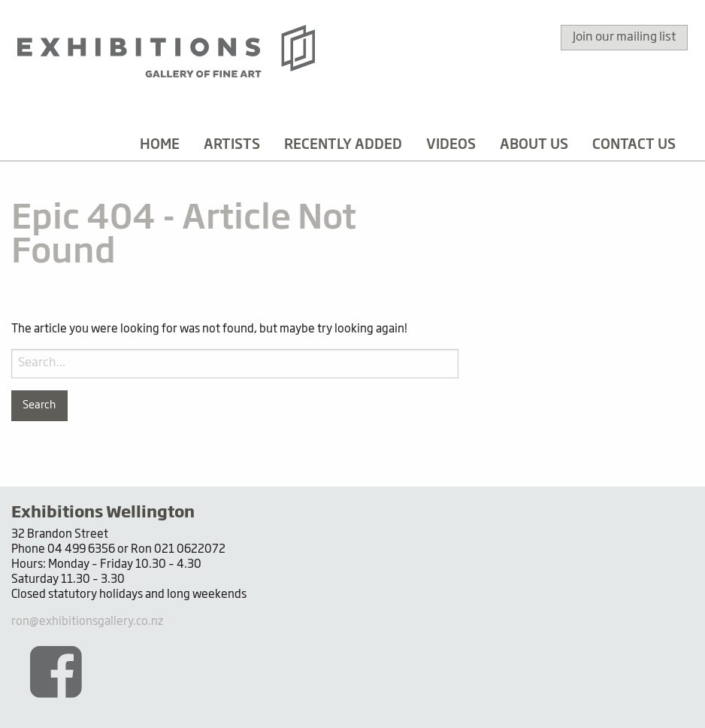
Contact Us (634, 145)
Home (160, 145)
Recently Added (343, 145)
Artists (232, 145)
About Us (534, 145)
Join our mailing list (624, 38)
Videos (451, 145)
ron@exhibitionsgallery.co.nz (87, 622)
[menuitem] (160, 145)
